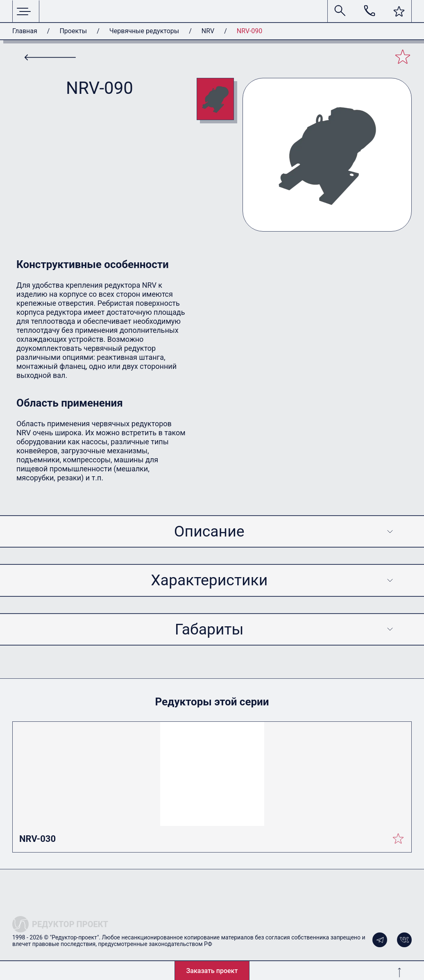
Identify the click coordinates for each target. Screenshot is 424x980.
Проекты (73, 31)
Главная (25, 31)
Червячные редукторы (144, 31)
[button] (399, 11)
